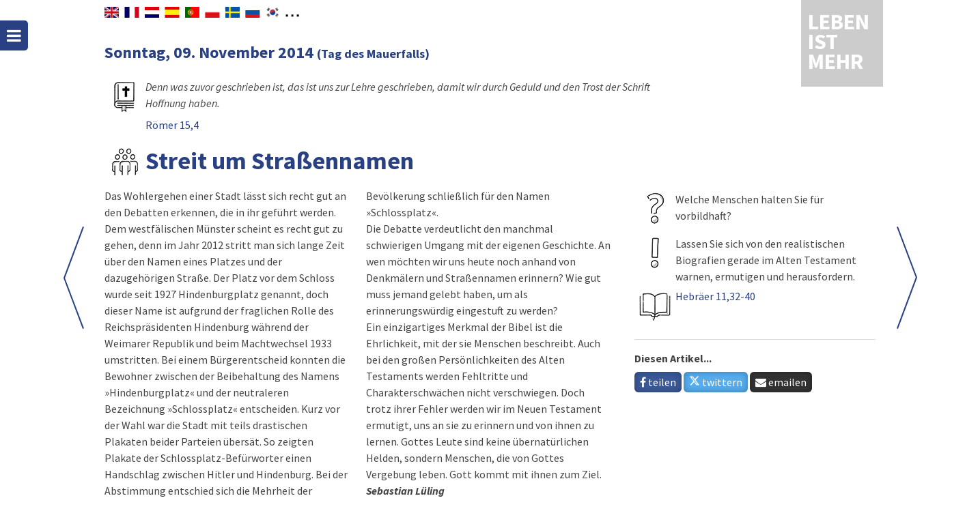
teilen (658, 382)
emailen (781, 382)
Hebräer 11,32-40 (715, 296)
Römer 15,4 (172, 125)
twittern (716, 382)
